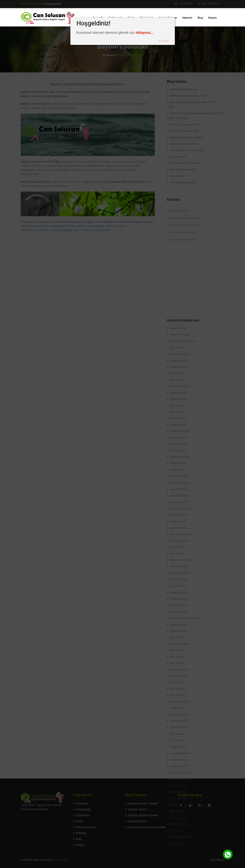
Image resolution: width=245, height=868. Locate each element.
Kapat (164, 41)
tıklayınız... (145, 33)
